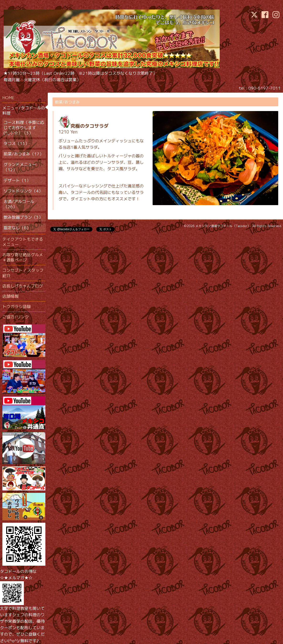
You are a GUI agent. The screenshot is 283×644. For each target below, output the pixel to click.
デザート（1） (17, 180)
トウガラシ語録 (17, 306)
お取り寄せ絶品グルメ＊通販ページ (23, 257)
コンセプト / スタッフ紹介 (23, 273)
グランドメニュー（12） (20, 167)
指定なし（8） (17, 228)
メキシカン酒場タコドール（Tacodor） (223, 226)
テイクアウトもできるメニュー (23, 242)
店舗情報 (11, 296)
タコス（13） (16, 143)
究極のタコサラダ (90, 126)
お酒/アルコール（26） (19, 204)
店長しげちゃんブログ (23, 286)
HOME (8, 98)
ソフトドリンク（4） (23, 191)
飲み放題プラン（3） (23, 217)
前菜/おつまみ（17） (24, 154)
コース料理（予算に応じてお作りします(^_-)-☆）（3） (24, 128)
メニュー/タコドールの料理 (24, 110)
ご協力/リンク (16, 317)
